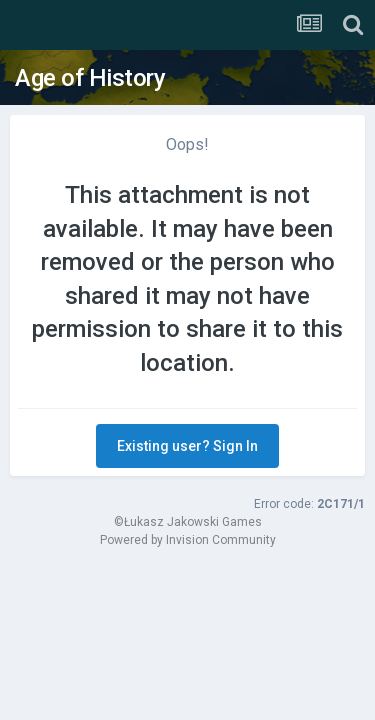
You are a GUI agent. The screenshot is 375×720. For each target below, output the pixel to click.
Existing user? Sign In (187, 446)
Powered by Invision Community (188, 540)
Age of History (90, 78)
